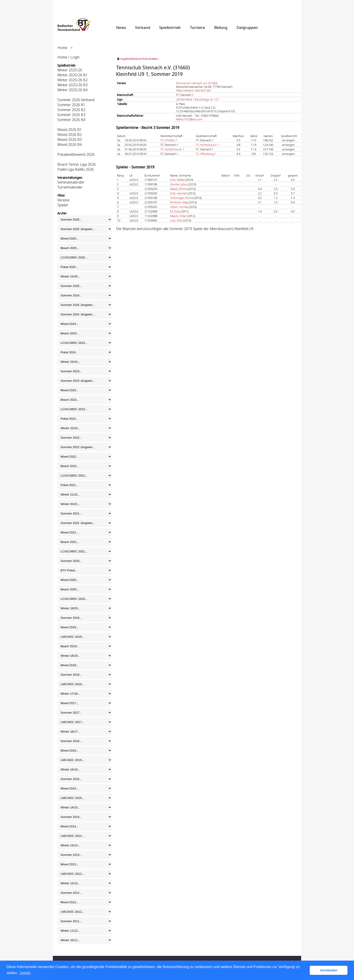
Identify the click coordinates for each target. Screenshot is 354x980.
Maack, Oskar (178, 216)
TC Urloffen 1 (169, 140)
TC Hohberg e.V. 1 (207, 145)
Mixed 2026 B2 (70, 135)
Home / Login (68, 57)
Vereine (63, 200)
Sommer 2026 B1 (71, 105)
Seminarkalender (71, 182)
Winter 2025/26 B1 (72, 75)
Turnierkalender (70, 187)
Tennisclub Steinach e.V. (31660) (197, 83)
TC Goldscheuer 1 (172, 149)
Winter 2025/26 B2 (72, 80)
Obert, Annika (179, 207)
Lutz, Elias (176, 220)
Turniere (197, 27)
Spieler (63, 205)
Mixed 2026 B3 (70, 140)
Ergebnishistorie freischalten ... (141, 59)
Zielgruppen (247, 27)
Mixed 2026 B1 (70, 130)
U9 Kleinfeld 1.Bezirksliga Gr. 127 (197, 99)
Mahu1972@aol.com (189, 119)
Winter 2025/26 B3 (72, 85)
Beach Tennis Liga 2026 (77, 164)
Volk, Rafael (177, 180)
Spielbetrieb (170, 27)
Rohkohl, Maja (179, 202)
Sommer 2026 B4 (71, 120)
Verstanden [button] (329, 970)
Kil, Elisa (175, 211)
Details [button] (25, 973)
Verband (143, 27)
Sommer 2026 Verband (76, 100)
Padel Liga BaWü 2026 (76, 169)
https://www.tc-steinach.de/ (193, 90)
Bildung (221, 27)
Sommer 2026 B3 (71, 115)
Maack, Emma (179, 189)
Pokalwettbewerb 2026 (76, 154)
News (121, 27)
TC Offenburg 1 (206, 154)
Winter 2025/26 (70, 70)
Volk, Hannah (178, 193)
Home (62, 48)
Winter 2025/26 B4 (72, 90)
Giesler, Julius (179, 184)
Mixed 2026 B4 (70, 144)
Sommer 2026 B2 (71, 110)
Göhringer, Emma (182, 198)
